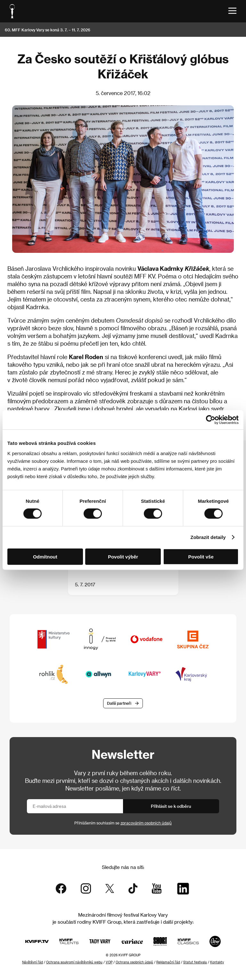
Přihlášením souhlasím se (123, 823)
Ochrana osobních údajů (134, 962)
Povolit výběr (123, 556)
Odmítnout (45, 556)
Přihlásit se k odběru (171, 806)
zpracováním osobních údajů (146, 823)
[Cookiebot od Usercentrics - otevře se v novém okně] (211, 420)
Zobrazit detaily (208, 537)
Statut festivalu (195, 962)
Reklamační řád (168, 962)
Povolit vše (201, 556)
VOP (109, 962)
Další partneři (119, 703)
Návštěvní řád (33, 962)
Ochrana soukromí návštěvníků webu (74, 962)
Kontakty (217, 962)
